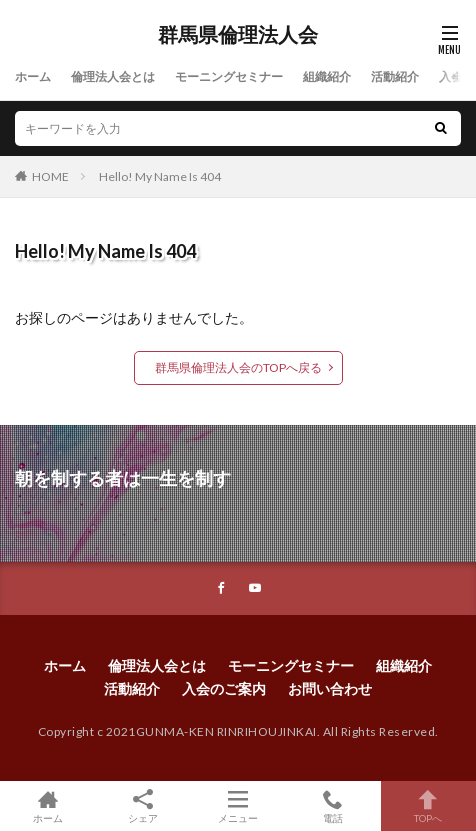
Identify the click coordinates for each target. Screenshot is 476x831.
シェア (142, 806)
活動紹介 (395, 76)
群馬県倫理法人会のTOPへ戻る (238, 367)
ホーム (33, 76)
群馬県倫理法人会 (238, 35)
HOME (50, 176)
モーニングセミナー (229, 76)
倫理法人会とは (113, 76)
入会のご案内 (224, 688)
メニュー (237, 806)
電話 (333, 806)
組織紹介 (327, 76)
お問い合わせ (330, 688)
